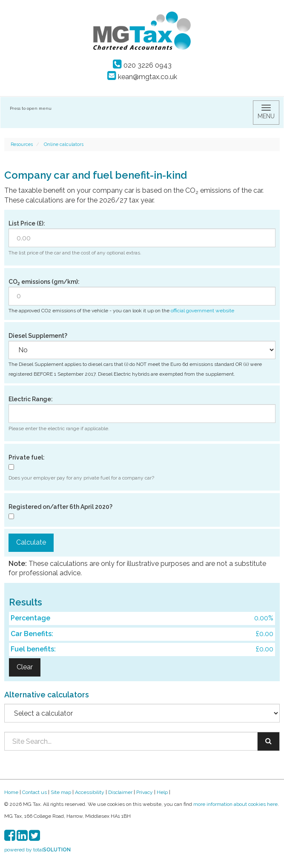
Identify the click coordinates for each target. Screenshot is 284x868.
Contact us (34, 792)
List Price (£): (27, 223)
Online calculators (64, 144)
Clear (25, 667)
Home (11, 792)
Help (162, 792)
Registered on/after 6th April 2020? (60, 507)
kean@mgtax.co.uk (142, 77)
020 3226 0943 (142, 65)
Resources (22, 144)
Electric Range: (31, 399)
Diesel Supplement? (38, 336)
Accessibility (90, 792)
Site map (61, 792)
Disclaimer (120, 792)
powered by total (37, 850)
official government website (202, 311)
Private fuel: (27, 457)
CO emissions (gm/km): (44, 282)
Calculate (31, 542)
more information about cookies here (235, 804)
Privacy (145, 792)
